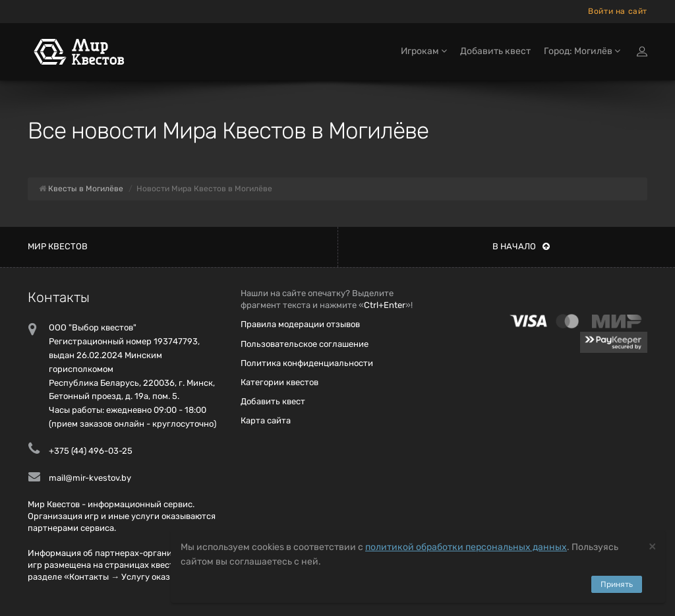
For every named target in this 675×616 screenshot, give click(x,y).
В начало (521, 246)
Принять (617, 584)
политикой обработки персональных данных (466, 547)
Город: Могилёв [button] (582, 51)
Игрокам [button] (424, 51)
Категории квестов (279, 382)
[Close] (652, 546)
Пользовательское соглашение (305, 344)
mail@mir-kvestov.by (90, 478)
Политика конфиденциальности (307, 363)
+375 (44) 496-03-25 (91, 451)
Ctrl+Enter (385, 305)
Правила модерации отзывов (300, 324)
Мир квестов (58, 246)
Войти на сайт (618, 11)
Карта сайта (266, 420)
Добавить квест (495, 51)
